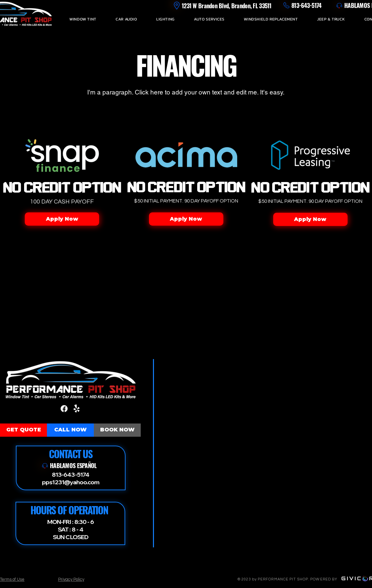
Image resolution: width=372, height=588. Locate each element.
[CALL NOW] (70, 430)
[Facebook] (64, 409)
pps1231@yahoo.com (71, 482)
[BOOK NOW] (117, 430)
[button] (83, 19)
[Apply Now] (62, 219)
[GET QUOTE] (23, 430)
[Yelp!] (77, 409)
